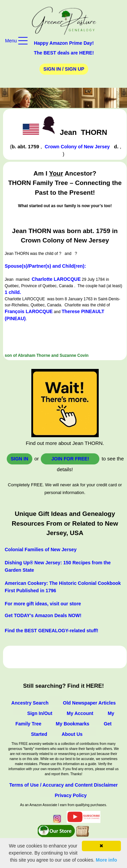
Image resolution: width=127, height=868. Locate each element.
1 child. (13, 292)
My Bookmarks (73, 724)
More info (106, 860)
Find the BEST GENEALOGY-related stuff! (52, 631)
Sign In (20, 459)
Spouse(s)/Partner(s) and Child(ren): (45, 266)
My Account (80, 713)
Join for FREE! (70, 459)
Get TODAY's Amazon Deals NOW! (43, 615)
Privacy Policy (71, 795)
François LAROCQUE (29, 311)
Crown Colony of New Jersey (77, 147)
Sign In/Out (40, 713)
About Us (72, 734)
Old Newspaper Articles (89, 703)
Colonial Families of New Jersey (41, 550)
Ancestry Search (30, 703)
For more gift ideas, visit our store (43, 604)
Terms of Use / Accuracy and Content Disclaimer (63, 785)
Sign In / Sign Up (64, 69)
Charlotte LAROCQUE (56, 279)
